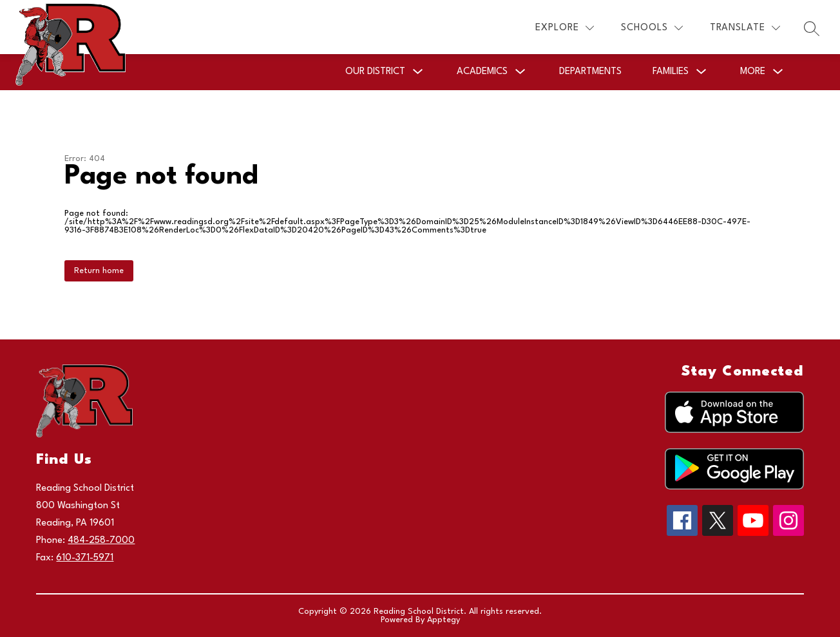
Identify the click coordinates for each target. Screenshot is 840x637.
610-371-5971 (85, 558)
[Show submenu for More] (753, 72)
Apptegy (444, 620)
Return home (99, 271)
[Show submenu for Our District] (375, 72)
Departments (590, 72)
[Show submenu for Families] (671, 72)
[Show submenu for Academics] (482, 72)
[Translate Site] (745, 28)
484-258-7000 (101, 541)
